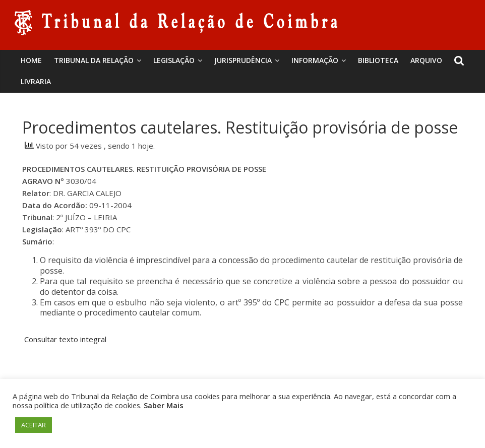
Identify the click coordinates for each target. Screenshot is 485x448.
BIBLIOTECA (378, 60)
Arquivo (426, 60)
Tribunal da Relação (94, 60)
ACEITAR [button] (34, 425)
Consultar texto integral (65, 339)
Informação (315, 60)
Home (31, 60)
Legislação (174, 60)
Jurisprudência (243, 60)
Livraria (36, 81)
